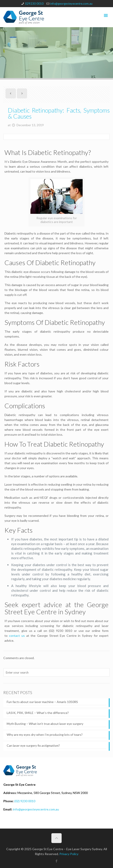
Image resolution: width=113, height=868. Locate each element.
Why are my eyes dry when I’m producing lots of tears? (45, 735)
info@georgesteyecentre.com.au (71, 4)
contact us (17, 636)
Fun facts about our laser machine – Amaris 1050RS (42, 702)
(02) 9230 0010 (25, 801)
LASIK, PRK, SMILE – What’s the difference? (38, 713)
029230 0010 (34, 4)
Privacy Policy (69, 854)
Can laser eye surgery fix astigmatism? (33, 745)
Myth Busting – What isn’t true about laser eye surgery (45, 724)
